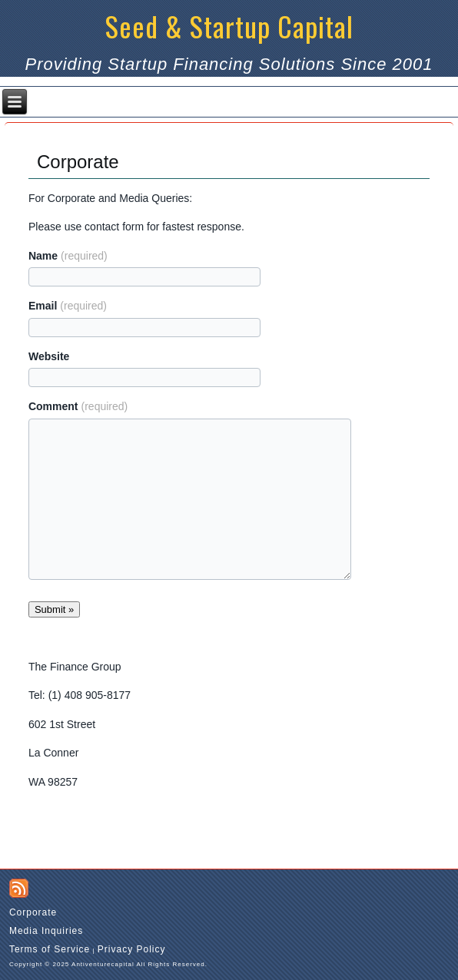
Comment (78, 406)
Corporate (33, 912)
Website (49, 356)
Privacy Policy (132, 949)
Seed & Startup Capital (229, 26)
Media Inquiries (46, 931)
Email (68, 306)
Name (68, 256)
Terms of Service (50, 949)
